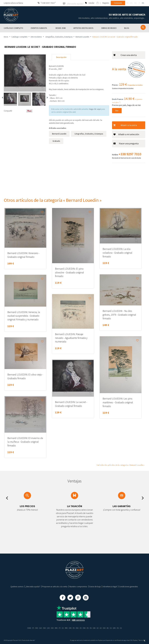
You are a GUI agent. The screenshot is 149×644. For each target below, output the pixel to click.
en (131, 3)
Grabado (56, 141)
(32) (51, 628)
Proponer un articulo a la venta (55, 586)
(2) (99, 628)
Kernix (142, 640)
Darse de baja (95, 586)
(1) (62, 628)
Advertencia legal (110, 586)
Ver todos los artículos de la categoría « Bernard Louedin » (120, 465)
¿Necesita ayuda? (33, 586)
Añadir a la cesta (125, 125)
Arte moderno (36, 36)
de (135, 3)
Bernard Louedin (82, 36)
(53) (34, 628)
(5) (74, 628)
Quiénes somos (17, 586)
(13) (47, 628)
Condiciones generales (128, 586)
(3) (81, 628)
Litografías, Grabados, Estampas (59, 36)
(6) (110, 628)
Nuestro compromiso (78, 586)
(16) (96, 628)
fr (127, 3)
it (139, 3)
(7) (30, 628)
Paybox (135, 640)
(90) (55, 628)
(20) (117, 628)
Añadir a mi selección (126, 134)
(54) (85, 628)
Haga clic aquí (95, 109)
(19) (70, 628)
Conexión (118, 3)
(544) (26, 628)
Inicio (6, 36)
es (143, 3)
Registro (106, 3)
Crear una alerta (125, 55)
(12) (38, 628)
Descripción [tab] (61, 57)
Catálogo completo (19, 36)
